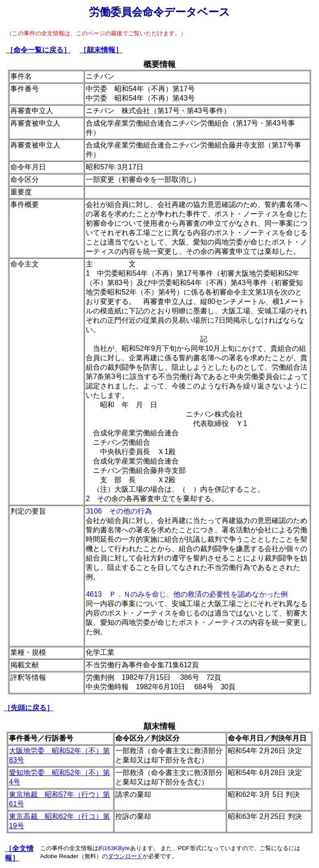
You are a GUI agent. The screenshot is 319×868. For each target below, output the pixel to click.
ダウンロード (125, 856)
